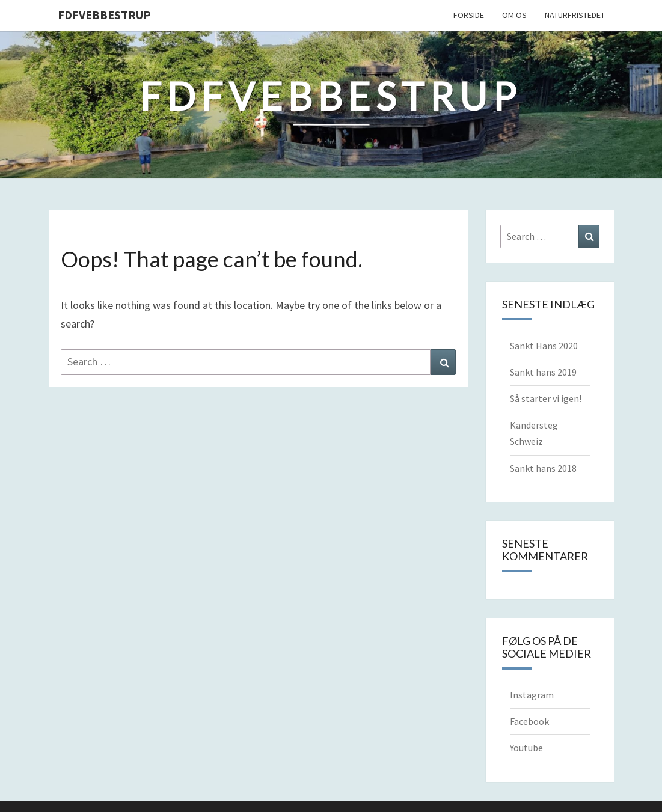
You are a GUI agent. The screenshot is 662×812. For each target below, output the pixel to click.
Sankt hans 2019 (543, 372)
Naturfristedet (575, 15)
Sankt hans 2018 (543, 468)
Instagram (532, 695)
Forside (469, 15)
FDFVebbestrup (104, 15)
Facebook (529, 721)
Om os (514, 15)
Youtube (526, 748)
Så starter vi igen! (546, 398)
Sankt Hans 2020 (544, 346)
